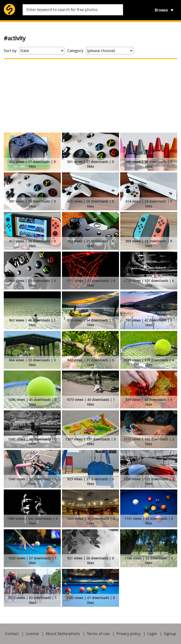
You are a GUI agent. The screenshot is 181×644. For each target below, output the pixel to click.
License (32, 634)
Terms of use (98, 634)
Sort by (10, 51)
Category (75, 51)
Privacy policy (128, 634)
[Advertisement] (90, 96)
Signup (170, 634)
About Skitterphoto (63, 634)
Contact (12, 634)
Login (152, 634)
